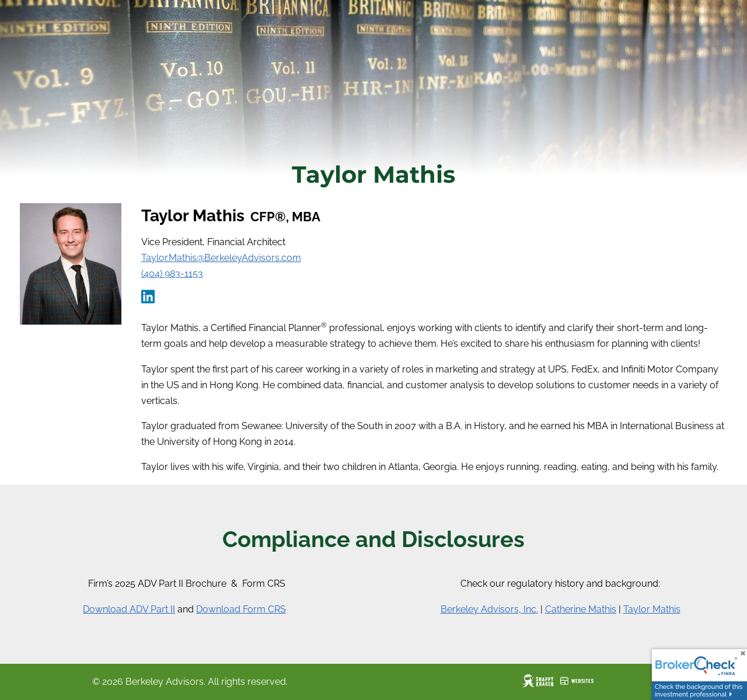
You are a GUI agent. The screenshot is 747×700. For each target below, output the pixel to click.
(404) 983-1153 (172, 274)
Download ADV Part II (129, 609)
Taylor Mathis (652, 609)
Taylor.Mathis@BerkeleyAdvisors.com (221, 258)
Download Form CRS (241, 609)
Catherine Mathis (581, 609)
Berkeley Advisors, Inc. (489, 609)
